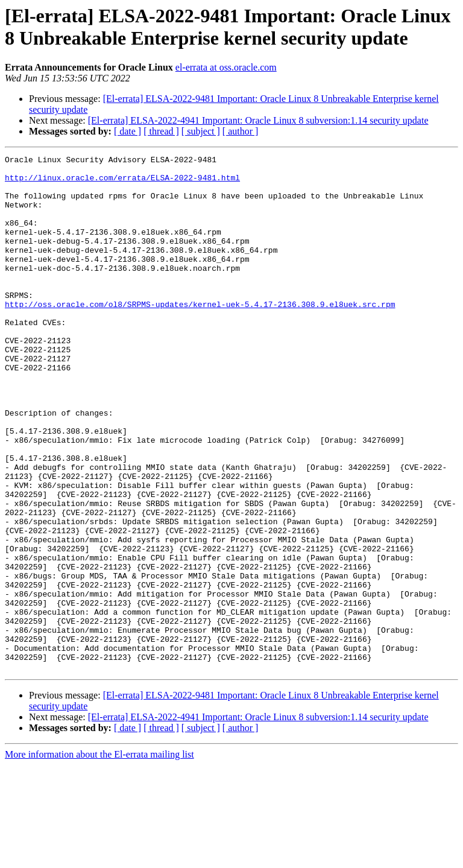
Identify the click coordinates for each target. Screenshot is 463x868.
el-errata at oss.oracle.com (226, 67)
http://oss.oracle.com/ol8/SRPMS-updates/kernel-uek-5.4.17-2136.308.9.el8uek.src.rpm (200, 335)
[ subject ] (201, 131)
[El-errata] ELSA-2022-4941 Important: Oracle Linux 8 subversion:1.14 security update (258, 120)
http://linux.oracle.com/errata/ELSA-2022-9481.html (122, 183)
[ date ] (128, 131)
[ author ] (241, 131)
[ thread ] (161, 131)
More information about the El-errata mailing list (99, 857)
